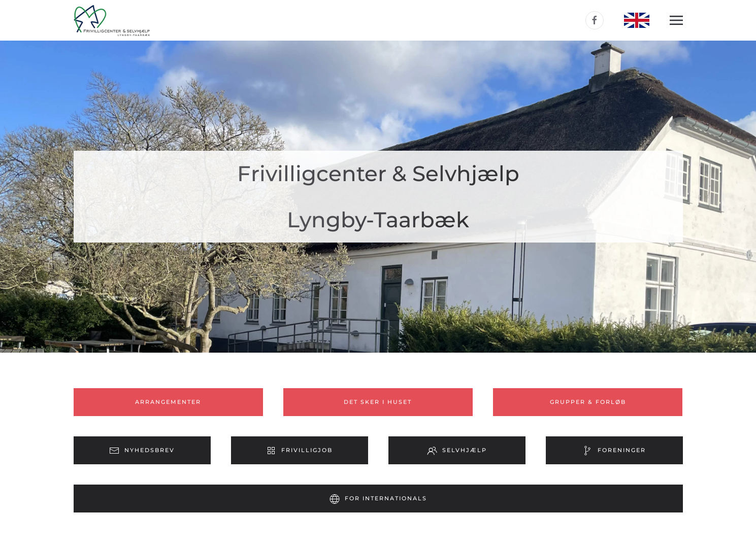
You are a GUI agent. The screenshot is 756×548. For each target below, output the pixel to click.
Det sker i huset (378, 402)
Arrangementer (168, 402)
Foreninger (614, 451)
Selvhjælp (457, 451)
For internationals (378, 499)
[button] (676, 20)
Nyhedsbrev (142, 451)
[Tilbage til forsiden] (112, 20)
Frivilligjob (299, 451)
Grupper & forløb (588, 402)
